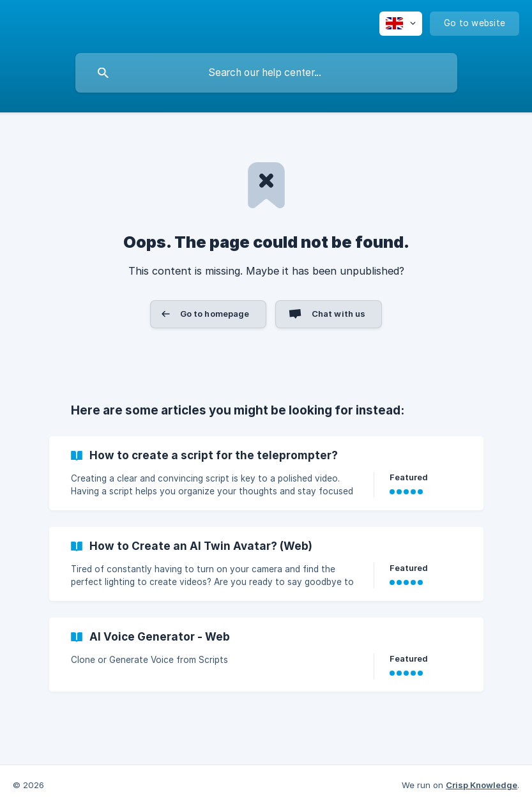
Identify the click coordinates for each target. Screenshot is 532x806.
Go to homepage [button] (215, 314)
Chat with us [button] (339, 314)
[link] (266, 473)
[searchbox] (266, 73)
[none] (401, 24)
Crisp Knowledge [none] (482, 785)
